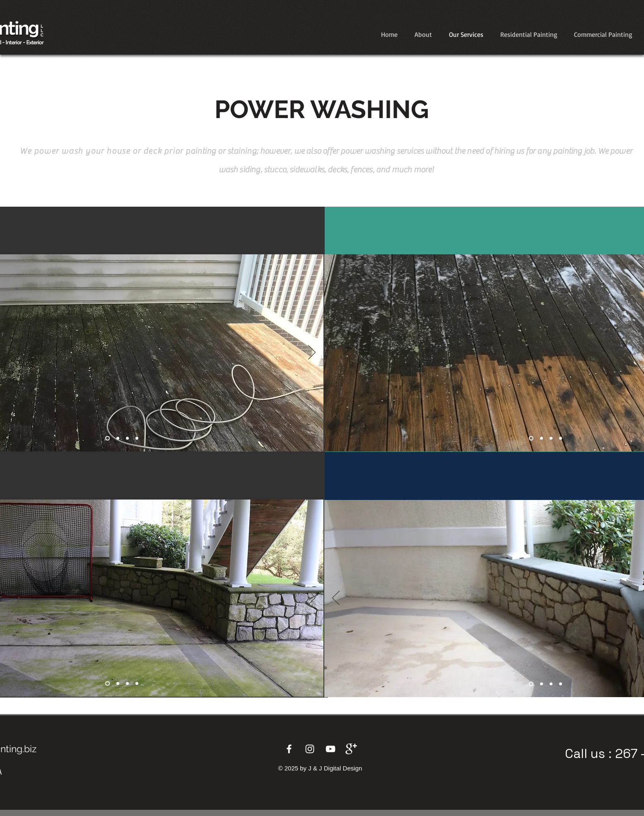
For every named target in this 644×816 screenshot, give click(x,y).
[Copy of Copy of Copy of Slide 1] (137, 438)
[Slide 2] (541, 438)
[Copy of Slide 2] (551, 438)
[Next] (312, 353)
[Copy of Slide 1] (118, 438)
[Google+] (351, 749)
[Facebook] (289, 749)
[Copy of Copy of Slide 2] (561, 438)
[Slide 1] (107, 438)
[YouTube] (330, 749)
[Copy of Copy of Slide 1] (127, 438)
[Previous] (336, 353)
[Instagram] (310, 749)
